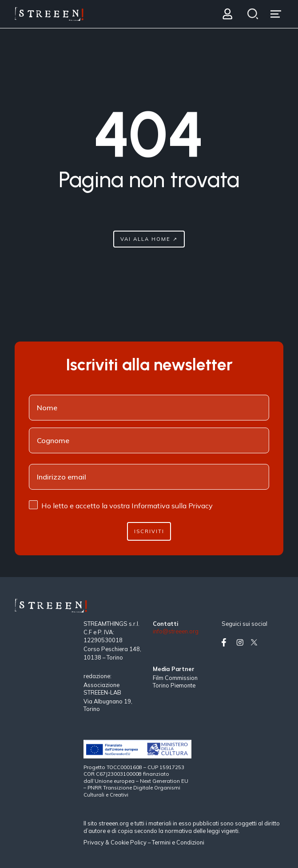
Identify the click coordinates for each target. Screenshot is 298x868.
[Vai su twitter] (256, 642)
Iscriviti (149, 531)
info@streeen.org (176, 632)
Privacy (94, 842)
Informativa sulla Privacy (172, 506)
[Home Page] (49, 14)
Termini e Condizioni (178, 842)
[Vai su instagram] (242, 642)
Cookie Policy (129, 842)
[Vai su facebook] (227, 642)
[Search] (252, 14)
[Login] (227, 14)
